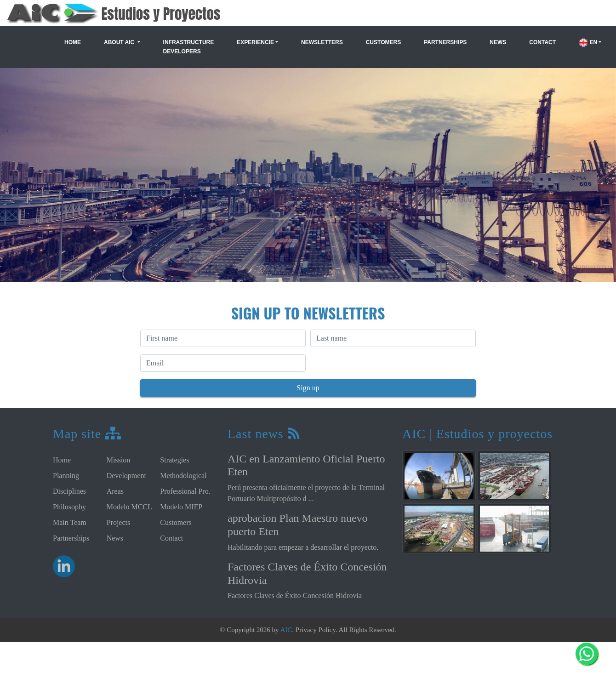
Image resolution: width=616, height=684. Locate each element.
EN (588, 42)
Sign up (308, 388)
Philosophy (69, 507)
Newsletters (322, 42)
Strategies (174, 460)
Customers (383, 42)
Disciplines (69, 491)
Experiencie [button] (255, 42)
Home (73, 42)
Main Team (70, 522)
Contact (542, 42)
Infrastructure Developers (189, 47)
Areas (115, 491)
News (498, 42)
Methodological (183, 476)
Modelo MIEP (181, 507)
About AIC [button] (120, 42)
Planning (66, 476)
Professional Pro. (185, 491)
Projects (119, 522)
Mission (119, 460)
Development (126, 476)
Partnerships (445, 42)
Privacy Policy (316, 630)
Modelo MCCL (129, 507)
